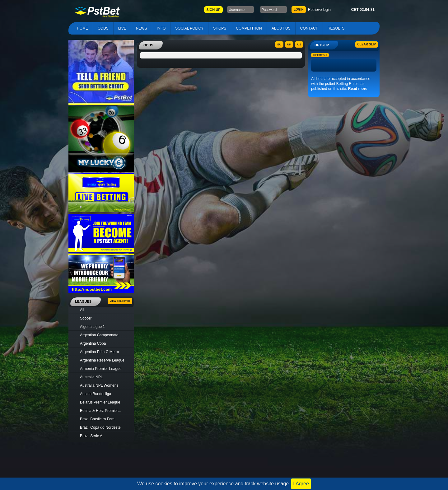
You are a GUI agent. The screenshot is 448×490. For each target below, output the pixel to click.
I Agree (301, 484)
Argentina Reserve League (102, 360)
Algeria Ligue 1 (92, 327)
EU (279, 44)
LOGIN (299, 9)
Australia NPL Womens (99, 385)
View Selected (120, 301)
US (299, 44)
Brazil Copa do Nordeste (100, 427)
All (82, 310)
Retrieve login (319, 10)
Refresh (320, 55)
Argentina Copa (93, 343)
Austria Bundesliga (96, 394)
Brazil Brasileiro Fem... (99, 419)
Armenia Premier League (101, 369)
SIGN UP (213, 10)
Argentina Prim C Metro (99, 352)
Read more (358, 89)
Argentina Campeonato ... (101, 335)
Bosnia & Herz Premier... (100, 411)
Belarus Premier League (100, 402)
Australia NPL (91, 377)
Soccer (86, 318)
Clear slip (367, 44)
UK (289, 44)
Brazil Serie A (91, 436)
